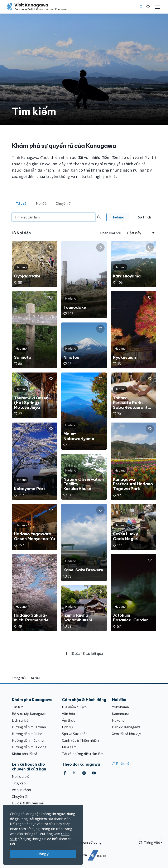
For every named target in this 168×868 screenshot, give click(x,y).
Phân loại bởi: (111, 233)
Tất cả (21, 203)
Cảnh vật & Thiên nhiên (80, 740)
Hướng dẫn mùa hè (27, 734)
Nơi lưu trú (21, 776)
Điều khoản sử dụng (86, 842)
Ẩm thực (68, 720)
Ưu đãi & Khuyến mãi (28, 803)
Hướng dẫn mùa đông (29, 747)
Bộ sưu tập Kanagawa (29, 714)
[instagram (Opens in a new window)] (84, 773)
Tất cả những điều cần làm (83, 754)
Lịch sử (68, 727)
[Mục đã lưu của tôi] (148, 7)
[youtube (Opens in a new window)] (94, 773)
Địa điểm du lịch (74, 707)
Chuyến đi (64, 203)
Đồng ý (43, 854)
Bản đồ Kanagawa (126, 727)
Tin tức (17, 707)
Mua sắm (69, 747)
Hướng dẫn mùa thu (28, 740)
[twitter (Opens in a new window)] (74, 773)
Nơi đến (42, 203)
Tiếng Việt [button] (150, 843)
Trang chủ (19, 678)
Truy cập (19, 783)
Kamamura (121, 714)
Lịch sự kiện (21, 720)
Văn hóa (68, 714)
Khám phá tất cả (25, 754)
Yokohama (120, 707)
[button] (148, 7)
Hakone (118, 720)
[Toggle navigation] (157, 7)
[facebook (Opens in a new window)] (65, 773)
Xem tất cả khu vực (127, 734)
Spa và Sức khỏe (75, 734)
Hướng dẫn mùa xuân (29, 727)
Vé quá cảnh (21, 790)
